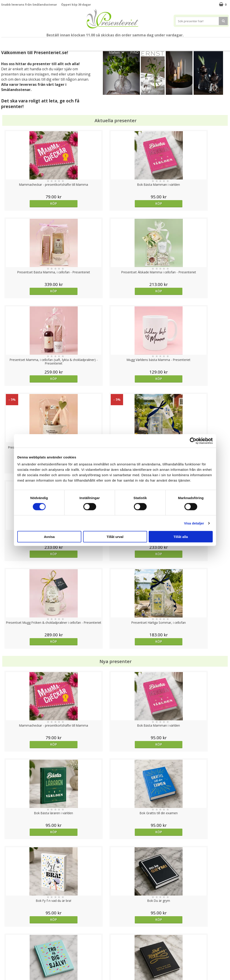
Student (90, 42)
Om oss (7, 952)
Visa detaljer (194, 523)
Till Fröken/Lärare (64, 42)
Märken (118, 52)
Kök (200, 42)
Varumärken (10, 938)
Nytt (12, 42)
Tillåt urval (115, 537)
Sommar (109, 42)
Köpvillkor (8, 945)
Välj (30, 672)
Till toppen (115, 916)
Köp (30, 203)
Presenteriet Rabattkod (19, 959)
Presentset (133, 42)
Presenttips (160, 42)
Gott (98, 52)
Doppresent (10, 972)
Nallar (5, 965)
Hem (183, 42)
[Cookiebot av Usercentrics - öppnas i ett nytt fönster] (193, 441)
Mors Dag (33, 42)
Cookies (7, 931)
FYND (135, 52)
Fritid (217, 42)
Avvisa (49, 537)
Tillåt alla (181, 537)
